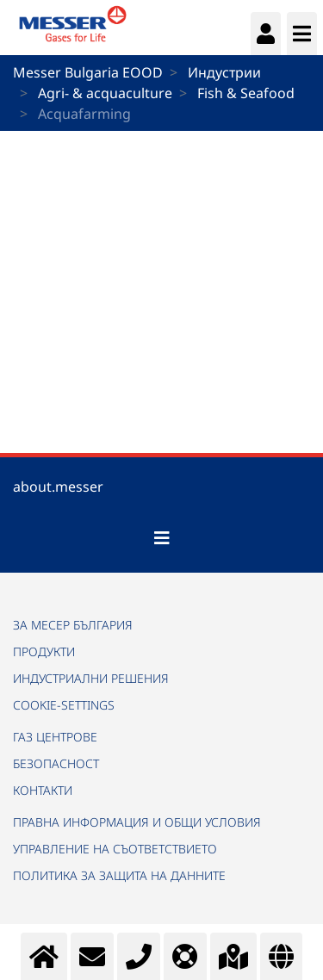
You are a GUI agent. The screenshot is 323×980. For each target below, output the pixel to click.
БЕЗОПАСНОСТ (56, 763)
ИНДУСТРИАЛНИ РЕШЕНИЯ (91, 678)
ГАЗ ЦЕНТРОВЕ (55, 737)
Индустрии (224, 72)
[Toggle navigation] (162, 538)
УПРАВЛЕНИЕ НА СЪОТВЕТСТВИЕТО (115, 849)
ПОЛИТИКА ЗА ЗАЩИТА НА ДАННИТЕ (119, 875)
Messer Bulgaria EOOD (88, 72)
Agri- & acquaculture (105, 93)
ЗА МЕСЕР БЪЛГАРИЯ (73, 625)
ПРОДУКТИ (44, 651)
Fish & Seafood (246, 93)
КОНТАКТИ (43, 790)
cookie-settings (64, 705)
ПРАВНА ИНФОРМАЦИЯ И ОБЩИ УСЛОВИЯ (137, 822)
